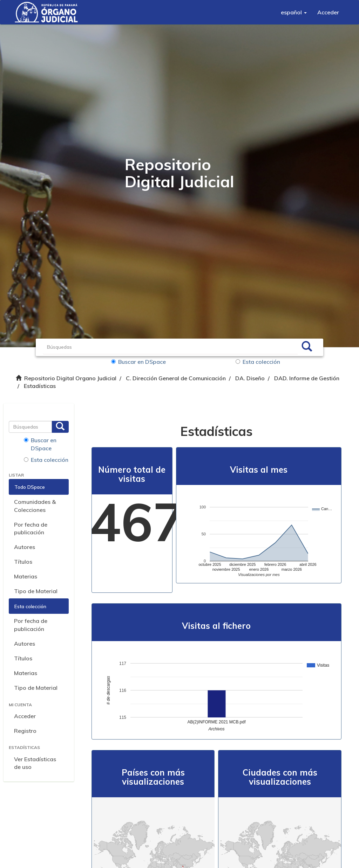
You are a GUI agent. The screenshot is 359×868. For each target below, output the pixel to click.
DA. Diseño (250, 378)
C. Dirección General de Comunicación (176, 378)
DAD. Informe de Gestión (307, 378)
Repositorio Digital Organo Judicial (70, 378)
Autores (25, 547)
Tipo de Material (36, 591)
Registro (25, 731)
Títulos (23, 562)
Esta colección (258, 362)
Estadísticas (40, 386)
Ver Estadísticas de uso (35, 763)
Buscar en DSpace (138, 362)
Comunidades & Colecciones (35, 506)
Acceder (25, 716)
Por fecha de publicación (31, 529)
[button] (294, 12)
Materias (26, 576)
